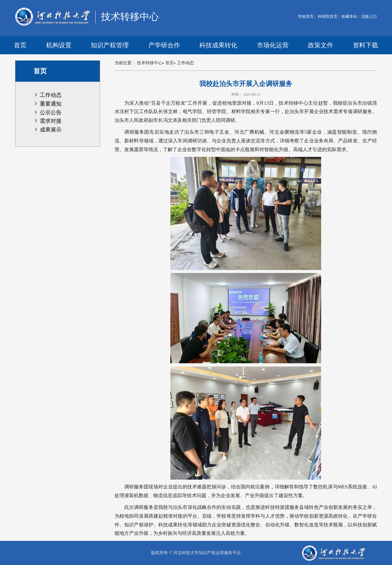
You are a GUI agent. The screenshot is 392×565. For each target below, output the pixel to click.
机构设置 (59, 45)
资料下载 (365, 45)
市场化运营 (273, 45)
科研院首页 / (328, 16)
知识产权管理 (110, 45)
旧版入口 (369, 16)
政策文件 (321, 45)
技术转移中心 (150, 63)
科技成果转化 (218, 45)
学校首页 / (307, 16)
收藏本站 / (350, 16)
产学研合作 (164, 45)
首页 (20, 45)
